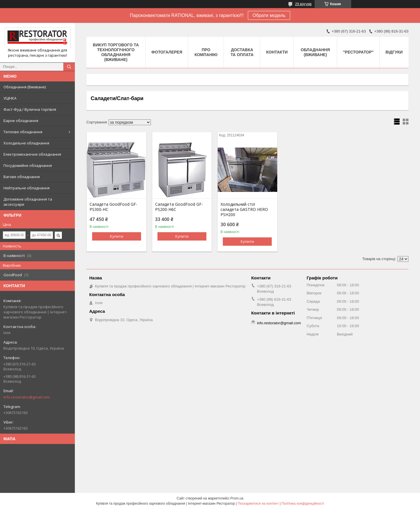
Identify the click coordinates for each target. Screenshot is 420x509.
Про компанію (206, 52)
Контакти (277, 52)
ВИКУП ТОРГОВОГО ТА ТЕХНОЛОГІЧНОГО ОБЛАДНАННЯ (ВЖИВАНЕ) (116, 52)
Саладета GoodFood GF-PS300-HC (113, 207)
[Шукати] (69, 67)
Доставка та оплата (242, 52)
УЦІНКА (10, 98)
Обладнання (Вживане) (25, 87)
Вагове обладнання (22, 177)
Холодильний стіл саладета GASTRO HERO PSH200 (244, 209)
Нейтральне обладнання (26, 188)
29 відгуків (303, 4)
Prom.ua (237, 498)
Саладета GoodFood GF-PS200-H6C (179, 207)
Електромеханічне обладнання (32, 154)
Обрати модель (269, 15)
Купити (117, 236)
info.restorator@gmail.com (27, 397)
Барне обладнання (21, 121)
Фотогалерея (167, 52)
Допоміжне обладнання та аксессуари (28, 202)
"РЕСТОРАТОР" (358, 52)
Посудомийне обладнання (28, 165)
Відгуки (394, 52)
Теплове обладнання (23, 132)
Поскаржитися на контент (258, 504)
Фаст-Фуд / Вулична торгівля (30, 109)
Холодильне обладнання (26, 143)
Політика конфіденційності (303, 504)
